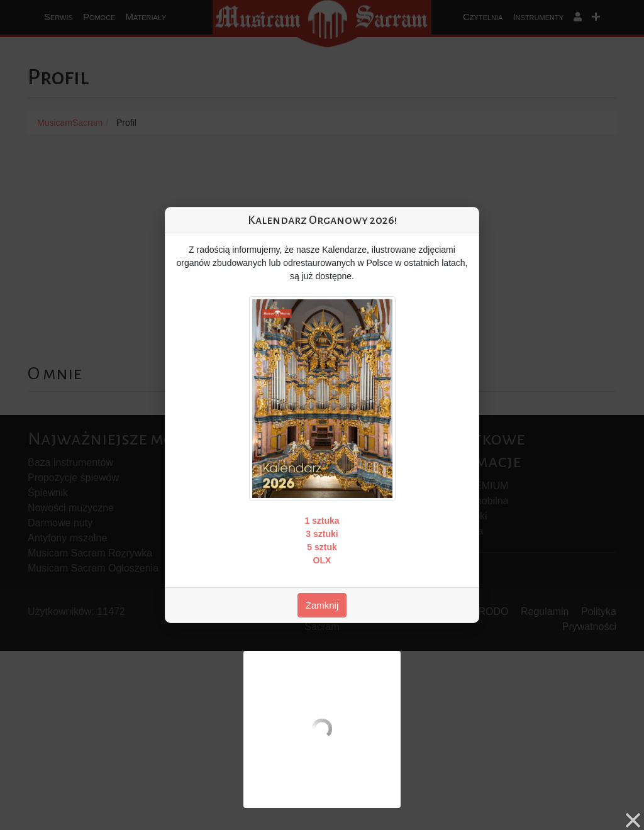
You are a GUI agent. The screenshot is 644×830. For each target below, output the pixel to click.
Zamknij (322, 605)
